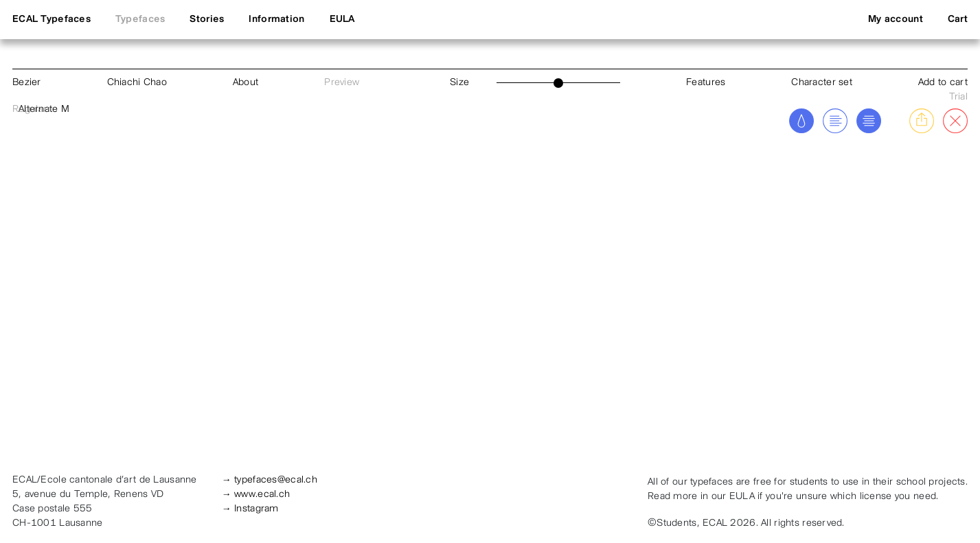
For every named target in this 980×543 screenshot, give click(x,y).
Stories (207, 20)
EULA (342, 20)
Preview (342, 83)
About (246, 83)
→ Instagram (250, 509)
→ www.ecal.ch (256, 495)
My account (896, 20)
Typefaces (140, 20)
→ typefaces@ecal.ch (270, 480)
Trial (958, 97)
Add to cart (943, 83)
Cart (958, 20)
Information (276, 20)
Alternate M (44, 109)
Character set (822, 83)
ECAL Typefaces (52, 20)
